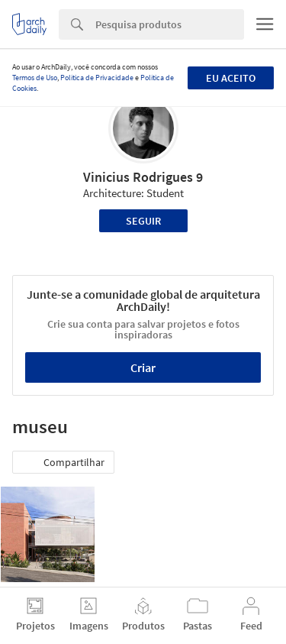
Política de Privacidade (97, 78)
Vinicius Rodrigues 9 (143, 177)
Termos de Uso (35, 78)
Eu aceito (231, 78)
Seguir (143, 221)
